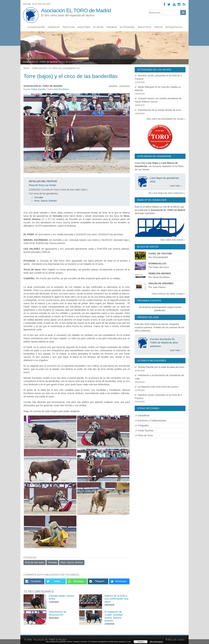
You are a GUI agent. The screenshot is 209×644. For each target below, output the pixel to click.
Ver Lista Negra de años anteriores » (167, 193)
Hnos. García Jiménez (45, 201)
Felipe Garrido (39, 89)
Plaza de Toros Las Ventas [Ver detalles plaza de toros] (42, 185)
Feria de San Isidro (35, 562)
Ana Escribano (61, 89)
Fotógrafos (142, 425)
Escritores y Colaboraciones (151, 421)
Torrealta (39, 197)
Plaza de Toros (144, 435)
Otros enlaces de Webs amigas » (169, 294)
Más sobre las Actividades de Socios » (166, 119)
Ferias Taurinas (144, 431)
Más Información (156, 642)
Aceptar (141, 642)
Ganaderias (142, 415)
